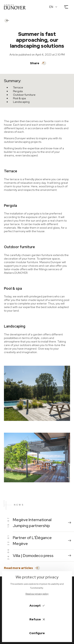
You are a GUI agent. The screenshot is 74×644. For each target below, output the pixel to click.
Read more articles (21, 568)
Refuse (37, 619)
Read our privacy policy (37, 594)
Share (37, 63)
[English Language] (53, 7)
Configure (37, 633)
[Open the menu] (66, 7)
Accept (37, 606)
